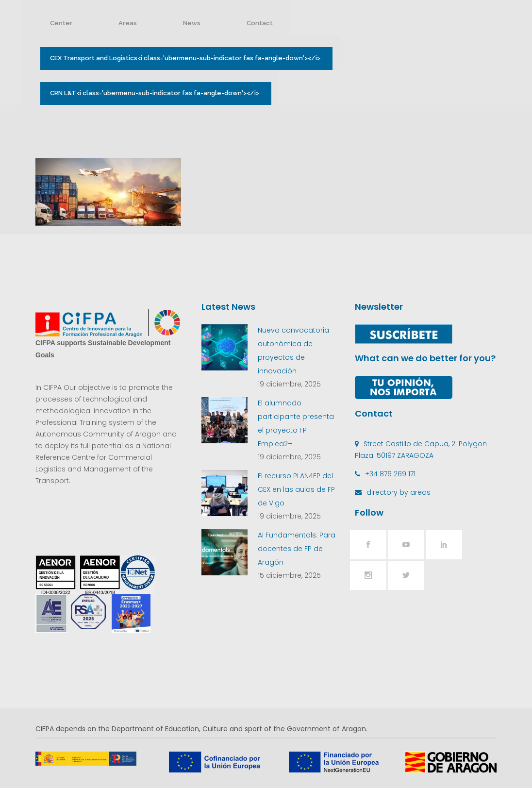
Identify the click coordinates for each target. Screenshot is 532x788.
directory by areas (399, 492)
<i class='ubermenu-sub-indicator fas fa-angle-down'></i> (186, 59)
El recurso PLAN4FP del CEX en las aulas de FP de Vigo (296, 489)
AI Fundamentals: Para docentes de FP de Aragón (297, 549)
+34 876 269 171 (390, 474)
